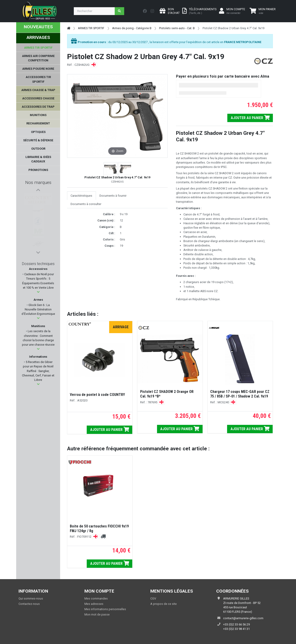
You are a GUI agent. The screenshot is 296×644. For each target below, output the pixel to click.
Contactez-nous (29, 604)
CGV (153, 598)
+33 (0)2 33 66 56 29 (236, 624)
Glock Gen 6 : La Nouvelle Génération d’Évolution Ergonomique (38, 309)
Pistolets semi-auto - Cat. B (177, 28)
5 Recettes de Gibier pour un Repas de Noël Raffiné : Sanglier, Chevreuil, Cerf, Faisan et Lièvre (38, 371)
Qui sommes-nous (31, 598)
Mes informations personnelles (105, 609)
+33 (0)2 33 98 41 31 (236, 629)
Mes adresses (94, 604)
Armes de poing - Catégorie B (132, 28)
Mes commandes (96, 598)
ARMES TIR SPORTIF (91, 28)
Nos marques (38, 182)
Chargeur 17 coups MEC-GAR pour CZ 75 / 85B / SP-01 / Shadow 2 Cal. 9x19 (240, 394)
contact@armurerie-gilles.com (243, 618)
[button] (38, 292)
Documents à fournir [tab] (113, 196)
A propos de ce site (163, 604)
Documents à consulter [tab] (86, 204)
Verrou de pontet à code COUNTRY (97, 395)
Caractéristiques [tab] (81, 196)
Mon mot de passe (97, 614)
